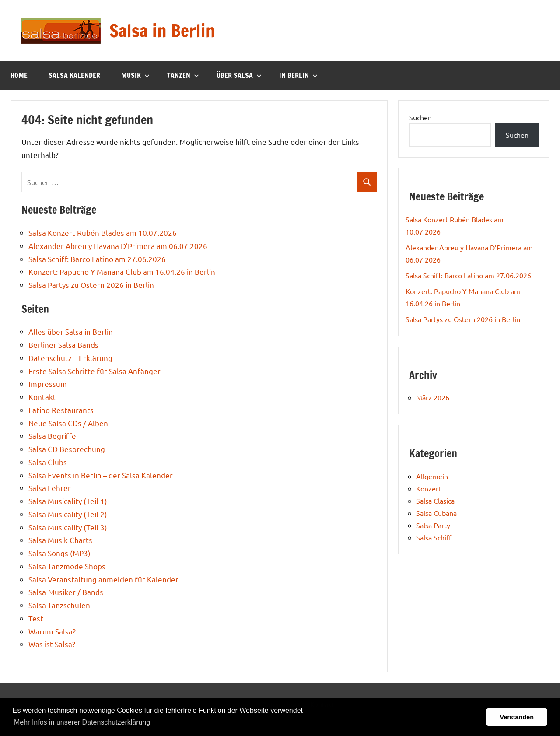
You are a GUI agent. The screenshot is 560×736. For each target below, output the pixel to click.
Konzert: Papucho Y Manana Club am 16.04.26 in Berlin (122, 272)
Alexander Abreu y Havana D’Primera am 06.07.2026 (118, 246)
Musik (135, 75)
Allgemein (432, 476)
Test (36, 618)
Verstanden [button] (517, 717)
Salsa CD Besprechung (67, 449)
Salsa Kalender (74, 75)
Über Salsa (239, 75)
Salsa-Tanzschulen (59, 605)
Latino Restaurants (61, 410)
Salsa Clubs (48, 462)
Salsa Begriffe (52, 436)
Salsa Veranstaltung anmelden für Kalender (103, 579)
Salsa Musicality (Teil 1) (68, 501)
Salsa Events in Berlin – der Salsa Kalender (101, 475)
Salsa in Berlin (162, 30)
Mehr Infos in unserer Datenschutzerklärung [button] (82, 722)
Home (19, 75)
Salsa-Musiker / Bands (66, 592)
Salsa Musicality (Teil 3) (68, 527)
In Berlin (298, 75)
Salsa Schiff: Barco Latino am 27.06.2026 (97, 259)
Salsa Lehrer (50, 488)
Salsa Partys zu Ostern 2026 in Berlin (91, 285)
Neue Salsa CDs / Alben (68, 423)
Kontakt (42, 397)
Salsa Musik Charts (60, 540)
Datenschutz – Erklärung (70, 358)
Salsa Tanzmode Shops (67, 566)
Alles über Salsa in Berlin (71, 331)
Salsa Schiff (434, 537)
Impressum (48, 384)
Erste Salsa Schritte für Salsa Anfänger (94, 371)
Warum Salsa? (52, 631)
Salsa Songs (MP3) (59, 553)
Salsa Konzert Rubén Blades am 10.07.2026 (103, 233)
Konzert (429, 488)
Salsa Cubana (436, 513)
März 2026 (433, 397)
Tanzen (183, 75)
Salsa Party (433, 525)
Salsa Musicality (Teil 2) (68, 514)
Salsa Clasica (435, 501)
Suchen (420, 117)
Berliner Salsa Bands (63, 345)
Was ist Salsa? (52, 644)
